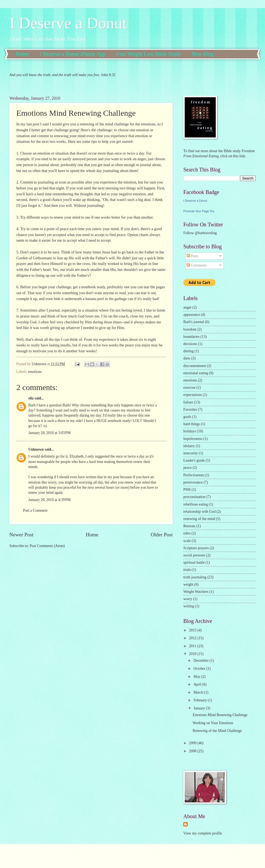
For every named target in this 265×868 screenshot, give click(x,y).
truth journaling (195, 577)
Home (22, 54)
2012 (193, 638)
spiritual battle (194, 562)
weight (188, 584)
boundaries (192, 337)
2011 (193, 646)
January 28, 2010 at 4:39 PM (50, 500)
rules (187, 533)
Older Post (162, 535)
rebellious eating (196, 504)
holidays (190, 431)
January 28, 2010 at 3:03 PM (50, 433)
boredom (190, 329)
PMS (187, 490)
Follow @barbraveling (200, 233)
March (199, 692)
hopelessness (193, 439)
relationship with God (199, 512)
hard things (192, 424)
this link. (239, 156)
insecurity (191, 453)
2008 (193, 751)
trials (187, 570)
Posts (193, 256)
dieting (188, 351)
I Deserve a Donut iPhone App (73, 54)
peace (188, 468)
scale (187, 541)
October (200, 669)
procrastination (194, 497)
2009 (193, 743)
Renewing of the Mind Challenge (217, 731)
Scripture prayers (196, 548)
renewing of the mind (199, 519)
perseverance (193, 482)
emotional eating (196, 373)
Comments (197, 265)
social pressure (194, 555)
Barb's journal (194, 322)
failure (188, 402)
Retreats (189, 526)
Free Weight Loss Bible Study (149, 54)
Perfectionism (194, 475)
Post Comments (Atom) (47, 546)
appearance (192, 315)
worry (188, 599)
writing (189, 606)
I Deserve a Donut (68, 23)
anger (188, 307)
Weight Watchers (196, 592)
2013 (193, 630)
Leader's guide (194, 460)
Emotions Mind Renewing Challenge (220, 715)
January (200, 708)
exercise (189, 388)
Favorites (190, 409)
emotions (35, 372)
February (201, 700)
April (198, 684)
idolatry (189, 446)
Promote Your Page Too (199, 211)
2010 (193, 654)
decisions (190, 344)
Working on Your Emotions (213, 723)
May (197, 677)
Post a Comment (35, 510)
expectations (193, 395)
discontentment (195, 366)
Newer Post (21, 535)
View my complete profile (203, 833)
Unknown (36, 449)
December (202, 661)
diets (187, 358)
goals (187, 417)
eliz (31, 398)
